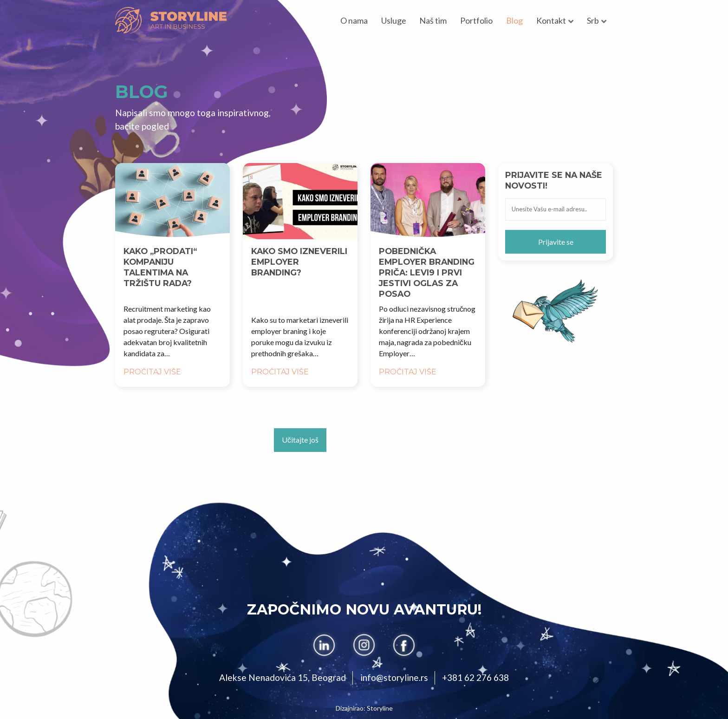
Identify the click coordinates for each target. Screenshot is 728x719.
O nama (354, 20)
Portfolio (476, 20)
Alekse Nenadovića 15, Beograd (283, 677)
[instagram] (364, 645)
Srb (593, 20)
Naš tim (433, 20)
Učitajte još (300, 440)
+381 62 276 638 (475, 677)
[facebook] (404, 645)
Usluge (394, 20)
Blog (514, 20)
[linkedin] (324, 645)
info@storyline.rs (394, 677)
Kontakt (551, 20)
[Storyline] (171, 20)
